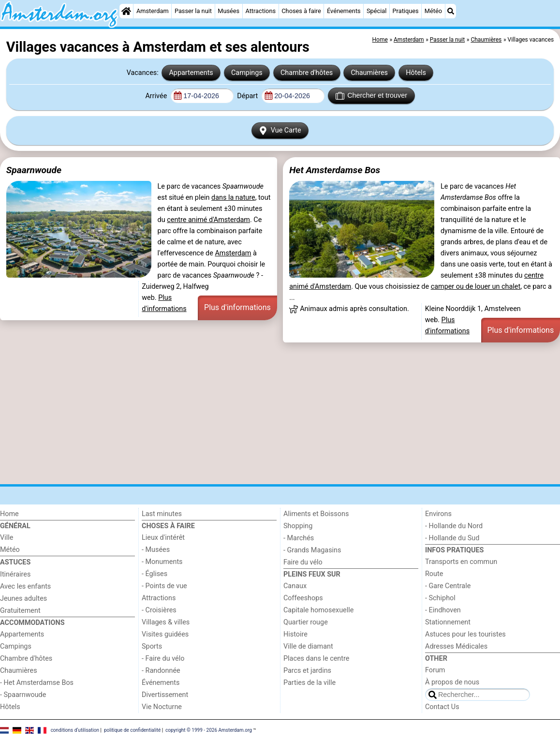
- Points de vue (164, 586)
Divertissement (165, 695)
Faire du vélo (303, 562)
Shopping (298, 526)
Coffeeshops (303, 598)
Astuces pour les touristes (465, 634)
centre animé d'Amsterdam (208, 220)
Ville (7, 538)
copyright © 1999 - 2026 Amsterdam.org (209, 730)
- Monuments (162, 562)
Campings (247, 73)
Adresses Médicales (456, 646)
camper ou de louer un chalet (476, 287)
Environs (438, 514)
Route (434, 574)
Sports (152, 646)
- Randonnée (161, 671)
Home (9, 514)
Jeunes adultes (23, 599)
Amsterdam (153, 11)
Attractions (260, 11)
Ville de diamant (308, 646)
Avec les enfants (25, 586)
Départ (248, 96)
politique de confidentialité (132, 730)
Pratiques (406, 11)
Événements (344, 11)
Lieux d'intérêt (163, 538)
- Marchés (299, 538)
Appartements (191, 73)
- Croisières (159, 610)
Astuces (15, 562)
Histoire (295, 634)
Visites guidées (165, 634)
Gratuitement (20, 611)
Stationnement (448, 622)
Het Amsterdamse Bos (335, 170)
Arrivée (157, 96)
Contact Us (442, 707)
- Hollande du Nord (454, 526)
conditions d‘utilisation (75, 730)
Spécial (376, 11)
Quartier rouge (306, 622)
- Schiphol (440, 598)
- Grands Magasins (312, 550)
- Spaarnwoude (23, 695)
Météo (433, 11)
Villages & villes (166, 622)
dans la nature (233, 198)
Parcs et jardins (307, 671)
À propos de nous (452, 682)
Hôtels (416, 73)
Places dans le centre (316, 659)
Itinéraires (15, 574)
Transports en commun (461, 562)
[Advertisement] (280, 413)
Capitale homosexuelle (318, 610)
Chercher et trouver (371, 96)
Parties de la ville (309, 683)
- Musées (156, 550)
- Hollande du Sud (452, 538)
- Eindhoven (443, 610)
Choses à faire (301, 11)
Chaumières (369, 73)
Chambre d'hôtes (307, 73)
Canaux (295, 586)
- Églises (155, 574)
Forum (435, 670)
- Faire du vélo (163, 659)
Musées (228, 11)
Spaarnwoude (34, 170)
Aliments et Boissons (316, 514)
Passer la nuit (193, 11)
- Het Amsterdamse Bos (37, 683)
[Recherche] (451, 11)
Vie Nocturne (162, 707)
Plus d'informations (237, 307)
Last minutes (162, 514)
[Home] (126, 11)
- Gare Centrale (448, 586)
